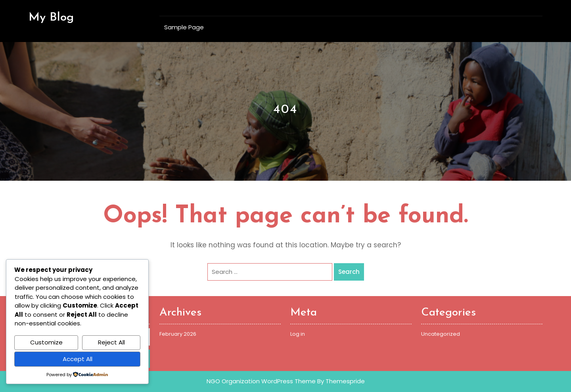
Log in (298, 334)
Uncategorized (441, 334)
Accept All (78, 359)
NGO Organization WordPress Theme (261, 381)
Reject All (111, 342)
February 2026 (178, 334)
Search (349, 272)
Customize (46, 342)
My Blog (51, 18)
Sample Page (184, 27)
